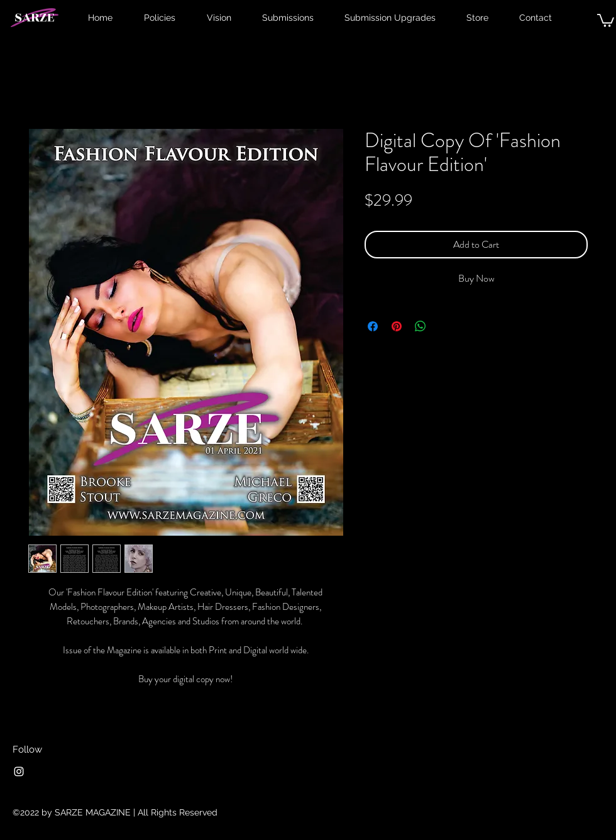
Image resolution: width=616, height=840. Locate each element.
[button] (606, 20)
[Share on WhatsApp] (421, 326)
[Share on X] (444, 326)
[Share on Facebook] (373, 326)
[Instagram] (19, 771)
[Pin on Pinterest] (397, 326)
